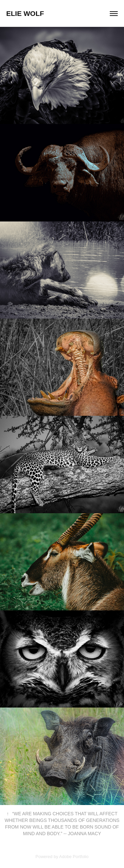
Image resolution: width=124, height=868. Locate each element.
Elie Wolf (25, 13)
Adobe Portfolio (74, 857)
